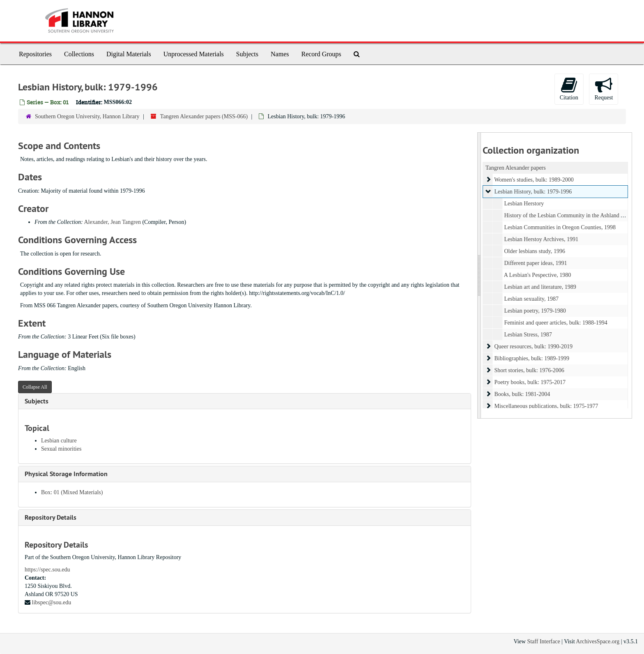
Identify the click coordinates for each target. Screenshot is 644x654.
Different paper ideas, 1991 (535, 263)
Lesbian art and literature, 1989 (540, 287)
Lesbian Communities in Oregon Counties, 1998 (560, 227)
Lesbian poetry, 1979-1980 (535, 311)
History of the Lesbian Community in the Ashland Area (568, 215)
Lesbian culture (59, 441)
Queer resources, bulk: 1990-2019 (533, 347)
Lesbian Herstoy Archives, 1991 (541, 239)
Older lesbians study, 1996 (534, 251)
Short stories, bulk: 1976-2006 (529, 370)
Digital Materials (129, 54)
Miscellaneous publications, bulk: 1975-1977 (546, 406)
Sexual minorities (61, 449)
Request (604, 89)
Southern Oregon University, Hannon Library (87, 116)
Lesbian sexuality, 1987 (531, 299)
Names (280, 54)
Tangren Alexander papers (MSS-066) (204, 116)
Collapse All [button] (35, 387)
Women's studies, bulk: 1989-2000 (534, 180)
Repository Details (51, 517)
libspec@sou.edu (52, 602)
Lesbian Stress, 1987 (528, 335)
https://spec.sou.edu (47, 570)
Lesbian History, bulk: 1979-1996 (533, 192)
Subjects (247, 54)
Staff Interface (543, 641)
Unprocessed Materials (194, 54)
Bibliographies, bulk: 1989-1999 (531, 358)
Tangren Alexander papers (516, 168)
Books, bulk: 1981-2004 (522, 394)
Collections (79, 54)
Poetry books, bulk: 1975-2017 (530, 382)
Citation (569, 89)
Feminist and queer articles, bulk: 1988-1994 (555, 323)
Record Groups (321, 54)
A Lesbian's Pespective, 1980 (537, 275)
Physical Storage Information (66, 474)
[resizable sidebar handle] (479, 275)
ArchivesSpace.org (598, 641)
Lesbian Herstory (524, 204)
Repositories (35, 54)
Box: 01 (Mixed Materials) (72, 492)
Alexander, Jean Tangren (112, 222)
